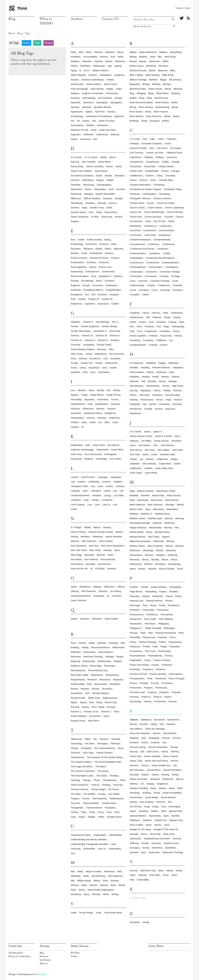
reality (85, 647)
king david (76, 459)
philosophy (169, 628)
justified (148, 468)
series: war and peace (156, 761)
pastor (178, 596)
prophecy (152, 692)
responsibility (78, 684)
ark (72, 121)
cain (145, 139)
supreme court (171, 843)
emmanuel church (99, 258)
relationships (104, 661)
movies (142, 569)
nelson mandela (113, 537)
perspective (135, 619)
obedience (85, 587)
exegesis (114, 295)
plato (181, 633)
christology (164, 194)
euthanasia (111, 285)
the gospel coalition (81, 762)
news (117, 550)
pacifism (134, 587)
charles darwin (166, 166)
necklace (85, 537)
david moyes (101, 171)
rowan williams (79, 716)
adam (121, 57)
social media (152, 797)
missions (149, 555)
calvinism (171, 139)
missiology (148, 550)
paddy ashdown (159, 587)
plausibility (135, 637)
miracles (180, 546)
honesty (134, 400)
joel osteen (144, 445)
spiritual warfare (138, 816)
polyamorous (175, 642)
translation (110, 808)
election (75, 253)
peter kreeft (150, 619)
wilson (97, 881)
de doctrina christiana (82, 176)
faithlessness (137, 317)
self (142, 752)
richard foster (78, 698)
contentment (153, 263)
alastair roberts (100, 70)
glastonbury (101, 354)
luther (74, 509)
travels (74, 812)
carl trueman (136, 153)
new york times (79, 550)
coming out (165, 226)
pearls (162, 605)
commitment (150, 230)
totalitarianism (117, 799)
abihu (89, 52)
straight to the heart (140, 829)
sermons (134, 765)
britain (167, 116)
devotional (76, 194)
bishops (167, 84)
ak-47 (87, 70)
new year (94, 546)
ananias (75, 80)
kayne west (117, 450)
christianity (159, 185)
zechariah (135, 922)
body (142, 98)
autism (74, 139)
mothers (148, 564)
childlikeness (136, 176)
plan (150, 633)
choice (133, 180)
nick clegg (76, 555)
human (153, 404)
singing (150, 784)
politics (162, 642)
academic (76, 57)
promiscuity (161, 688)
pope (155, 647)
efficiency (88, 249)
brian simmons (154, 116)
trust (109, 812)
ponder (146, 647)
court (132, 281)
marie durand (174, 495)
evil (93, 295)
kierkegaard (110, 454)
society (133, 802)
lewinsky (75, 491)
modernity (173, 555)
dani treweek (88, 162)
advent (109, 61)
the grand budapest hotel (108, 762)
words (122, 885)
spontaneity (155, 816)
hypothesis (135, 413)
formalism (165, 331)
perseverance (137, 615)
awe (95, 139)
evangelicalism (113, 290)
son (170, 802)
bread (175, 107)
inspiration (76, 413)
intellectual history (93, 413)
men (177, 528)
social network (168, 797)
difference (76, 198)
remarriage (96, 666)
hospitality (135, 404)
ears (73, 240)
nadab (87, 527)
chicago (175, 171)
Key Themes (45, 960)
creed (133, 290)
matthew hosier (137, 518)
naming (107, 527)
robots (86, 707)
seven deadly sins (161, 765)
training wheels (91, 803)
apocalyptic (102, 102)
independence (78, 404)
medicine (157, 523)
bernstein (163, 66)
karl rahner (113, 445)
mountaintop (174, 564)
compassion (164, 235)
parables (174, 592)
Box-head (41, 975)
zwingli (146, 922)
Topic (37, 43)
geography (88, 345)
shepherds (168, 779)
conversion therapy (169, 272)
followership (178, 327)
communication (166, 230)
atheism (90, 125)
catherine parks (174, 153)
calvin (161, 139)
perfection (135, 610)
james (147, 432)
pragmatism (136, 660)
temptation (86, 748)
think (122, 780)
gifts (111, 349)
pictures (134, 633)
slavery (162, 788)
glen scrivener (116, 354)
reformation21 (106, 652)
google (74, 363)
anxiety (118, 98)
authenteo (88, 134)
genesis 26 (101, 336)
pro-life (155, 683)
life (121, 491)
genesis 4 (90, 340)
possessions (136, 651)
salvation (171, 724)
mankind (145, 495)
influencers (88, 409)
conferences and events (142, 249)
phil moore (150, 624)
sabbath (134, 720)
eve (87, 295)
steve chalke (136, 825)
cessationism (136, 162)
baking (133, 57)
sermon (174, 761)
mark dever (157, 500)
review (74, 689)
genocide (76, 345)
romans (111, 707)
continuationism (138, 267)
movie (133, 569)
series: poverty (170, 756)
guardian (75, 372)
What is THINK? (47, 22)
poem (173, 637)
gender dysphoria (90, 326)
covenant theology (160, 281)
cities (148, 221)
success (177, 839)
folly (132, 331)
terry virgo (88, 753)
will (73, 881)
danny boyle (77, 166)
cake (152, 139)
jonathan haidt (167, 454)
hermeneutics (137, 386)
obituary (97, 587)
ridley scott (94, 698)
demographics (104, 185)
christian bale (166, 180)
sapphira (134, 738)
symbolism (170, 848)
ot (108, 596)
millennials (159, 541)
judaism (150, 459)
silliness (134, 784)
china (160, 176)
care (152, 148)
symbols (134, 852)
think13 (95, 785)
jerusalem (176, 441)
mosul (174, 560)
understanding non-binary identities (89, 839)
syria (144, 852)
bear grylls (170, 57)
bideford (153, 80)
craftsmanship (137, 285)
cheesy (165, 171)
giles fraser (77, 354)
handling (145, 367)
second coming (138, 747)
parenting (134, 596)
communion (136, 235)
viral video (155, 875)
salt (162, 724)
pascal (169, 596)
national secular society (101, 532)
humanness (136, 409)
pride (150, 678)
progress (148, 688)
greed (83, 368)
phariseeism (136, 624)
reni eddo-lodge (79, 675)
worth (106, 894)
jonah (154, 454)
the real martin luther (82, 776)
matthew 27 (146, 514)
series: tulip (136, 761)
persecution (163, 610)
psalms (168, 697)
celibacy (160, 157)
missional (171, 550)
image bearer (97, 395)
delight (110, 180)
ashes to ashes (107, 121)
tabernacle (76, 739)
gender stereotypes (81, 331)
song (147, 807)
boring (133, 107)
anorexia (75, 98)
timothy (102, 794)
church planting (175, 212)
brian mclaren (137, 116)
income (115, 399)
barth (153, 57)
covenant (143, 281)
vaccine (134, 871)
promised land (137, 692)
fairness (156, 313)
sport (166, 816)
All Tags (14, 43)
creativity (177, 285)
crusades (134, 295)
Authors (77, 19)
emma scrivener (79, 258)
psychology (135, 701)
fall (148, 317)
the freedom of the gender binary (105, 757)
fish (159, 327)
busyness (155, 121)
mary (148, 509)
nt (91, 569)
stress (144, 834)
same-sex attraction (140, 733)
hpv (145, 404)
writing (115, 894)
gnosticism (95, 358)
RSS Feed (75, 953)
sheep (175, 775)
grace (74, 368)
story (167, 825)
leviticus (120, 486)
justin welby (151, 473)
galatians (75, 322)
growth (113, 368)
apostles (75, 107)
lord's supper (78, 505)
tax (95, 739)
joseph (133, 459)
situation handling (139, 788)
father (133, 322)
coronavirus (151, 276)
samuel (157, 733)
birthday (156, 84)
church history (155, 208)
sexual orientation (172, 770)
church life (135, 212)
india (90, 404)
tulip (73, 817)
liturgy (107, 495)
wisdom (115, 881)
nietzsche (89, 555)
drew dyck (107, 217)
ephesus (118, 276)
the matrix (101, 767)
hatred (150, 372)
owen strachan (78, 600)
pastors (169, 601)
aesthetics (85, 66)
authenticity (102, 134)
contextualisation (170, 263)
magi (132, 491)
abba (73, 52)
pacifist (144, 587)
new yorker (95, 550)
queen (74, 619)
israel (115, 422)
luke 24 (106, 505)
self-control (153, 752)
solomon (161, 802)
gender (74, 326)
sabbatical (146, 720)
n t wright (76, 527)
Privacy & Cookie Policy (20, 957)
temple (74, 748)
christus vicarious (162, 198)
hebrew (175, 377)
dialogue (88, 194)
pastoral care (137, 601)
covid (175, 281)
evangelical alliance (93, 290)
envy (94, 276)
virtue (166, 875)
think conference (80, 785)
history (157, 390)
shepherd (155, 779)
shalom (145, 775)
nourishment (104, 564)
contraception (155, 267)
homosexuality (172, 395)
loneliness (107, 500)
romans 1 (76, 712)
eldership (118, 249)
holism (133, 395)
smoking (147, 793)
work (73, 890)
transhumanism (94, 808)
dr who (95, 217)
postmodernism (137, 656)
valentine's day (148, 871)
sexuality (134, 775)
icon (73, 390)
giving (89, 354)
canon (168, 143)
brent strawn (136, 112)
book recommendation (141, 102)
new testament (78, 546)
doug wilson (111, 212)
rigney (83, 702)
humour (159, 409)
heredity (152, 381)
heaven (165, 377)
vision (174, 875)
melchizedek (155, 528)
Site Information (16, 953)
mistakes (161, 555)
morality (155, 560)
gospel (99, 363)
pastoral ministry (154, 601)
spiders (155, 811)
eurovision (98, 285)
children (150, 176)
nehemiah (98, 537)
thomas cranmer (79, 789)
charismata (135, 166)
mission (160, 550)
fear (151, 322)
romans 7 (106, 712)
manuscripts (158, 495)
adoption (75, 61)
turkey (81, 817)
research (92, 680)
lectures (106, 482)
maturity (169, 518)
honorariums (147, 400)
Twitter (74, 957)
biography (135, 84)
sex (175, 765)
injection (100, 409)
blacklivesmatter (138, 89)
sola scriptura (146, 802)
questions (97, 619)
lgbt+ (85, 491)
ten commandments (105, 748)
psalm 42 (146, 697)
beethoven (155, 61)
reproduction (112, 675)
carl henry (162, 148)
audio (94, 130)
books (174, 102)
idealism (82, 390)
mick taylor (154, 537)
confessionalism (138, 253)
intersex (91, 418)
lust (115, 505)
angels (110, 89)
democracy (89, 185)
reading (75, 647)
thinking (106, 785)
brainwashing (162, 107)
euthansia (76, 290)
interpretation (77, 418)
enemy (93, 267)
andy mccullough (79, 89)
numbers (112, 569)
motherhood (136, 564)
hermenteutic (153, 386)
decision (75, 180)
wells (86, 876)
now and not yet (79, 569)
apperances (77, 112)
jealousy (134, 441)
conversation (136, 272)
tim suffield (89, 794)
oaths (74, 587)
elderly (99, 249)
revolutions (77, 693)
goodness (115, 358)
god (105, 358)
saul (144, 738)
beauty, (143, 61)
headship (134, 377)
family (167, 317)
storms (158, 825)
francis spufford (138, 336)
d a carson (76, 157)
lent (93, 486)
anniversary (112, 93)
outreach (117, 596)
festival (172, 322)
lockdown (76, 500)
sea (164, 742)
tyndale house (114, 817)
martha (180, 505)
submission (135, 839)
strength (134, 834)
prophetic (164, 692)
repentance (97, 675)
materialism (172, 509)
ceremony (171, 157)
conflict (167, 253)
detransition (100, 189)
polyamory (135, 647)
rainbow (102, 643)
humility (148, 409)
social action (136, 797)
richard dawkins (101, 693)
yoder (74, 913)
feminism (161, 322)
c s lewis (135, 139)
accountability (90, 57)
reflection (76, 652)
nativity (74, 537)
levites (109, 486)
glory (73, 358)
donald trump (97, 208)
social (157, 793)
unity (113, 844)
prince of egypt (176, 678)
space (133, 811)
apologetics (116, 102)
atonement (102, 125)
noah (110, 555)
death (99, 176)
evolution (102, 295)
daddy (103, 157)
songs (155, 807)
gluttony (83, 358)
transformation (109, 803)
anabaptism (106, 75)
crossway (165, 290)
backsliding (176, 52)
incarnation (103, 399)
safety (154, 724)
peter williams (166, 619)
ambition (93, 75)
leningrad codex (79, 486)
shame (155, 775)
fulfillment (161, 340)
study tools (169, 834)
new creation (106, 541)
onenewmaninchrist (81, 596)
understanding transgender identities (89, 844)
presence (160, 669)
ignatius (75, 395)
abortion (98, 52)
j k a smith (135, 432)
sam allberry (136, 729)
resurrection (101, 684)
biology (146, 84)
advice (74, 66)
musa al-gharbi (167, 569)
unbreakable (115, 835)
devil (111, 189)
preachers (167, 665)
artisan (86, 121)
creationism (164, 285)
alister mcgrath (78, 75)
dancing (75, 162)
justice (177, 464)
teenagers (103, 744)
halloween (173, 363)
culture (146, 295)
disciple (119, 198)
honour (160, 400)
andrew (110, 80)
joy (141, 459)
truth (117, 812)
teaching (116, 739)
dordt (109, 208)
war (73, 871)
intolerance (114, 418)
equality (75, 281)
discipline (90, 203)
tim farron (113, 789)
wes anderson (115, 876)
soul (163, 807)
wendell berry (98, 876)
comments (135, 230)
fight (181, 322)
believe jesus (137, 66)
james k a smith (163, 436)
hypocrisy (170, 409)
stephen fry (160, 820)
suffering (134, 843)
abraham (110, 52)
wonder (104, 885)
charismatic (150, 166)
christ (153, 180)
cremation (144, 290)
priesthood (160, 678)
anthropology (89, 98)
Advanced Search (154, 27)
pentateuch (174, 605)
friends (178, 336)
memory (168, 528)
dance (112, 157)
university (76, 849)
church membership (154, 212)
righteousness (110, 698)
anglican (75, 93)
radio (92, 643)
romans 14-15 (91, 712)
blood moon (163, 93)
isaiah (93, 422)
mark (132, 500)
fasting (177, 317)
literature (97, 495)
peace (153, 605)
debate (108, 176)
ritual (99, 702)
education (76, 249)
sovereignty (174, 807)
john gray (149, 450)
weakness (109, 871)
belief (165, 61)
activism (104, 57)
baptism (143, 57)
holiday (167, 390)
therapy (86, 780)
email (84, 253)
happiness (178, 367)
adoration (87, 61)
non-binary (76, 559)
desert (88, 189)
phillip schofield (153, 628)
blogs (151, 93)
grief (104, 368)
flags (166, 327)
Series (27, 43)
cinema (179, 217)
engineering (77, 272)
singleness (162, 784)
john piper (177, 450)
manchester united (166, 491)
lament (74, 477)
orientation (99, 596)
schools (166, 738)
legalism (118, 482)
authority (115, 134)
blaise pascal (155, 89)
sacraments (173, 720)
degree (100, 180)
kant (88, 445)
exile (73, 299)
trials (83, 812)
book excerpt (161, 98)
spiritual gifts (176, 811)
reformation (89, 652)
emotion (115, 258)
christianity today (173, 189)
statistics (147, 820)
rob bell (75, 707)
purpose (173, 701)
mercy (149, 532)
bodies (133, 98)
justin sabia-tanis (164, 468)
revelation (115, 684)
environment (108, 272)
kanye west (99, 445)
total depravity (99, 799)
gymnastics (104, 372)
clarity (171, 221)
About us (44, 964)
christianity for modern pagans (145, 189)
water (80, 871)
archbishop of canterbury (98, 116)
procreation (167, 683)
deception (120, 176)
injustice (111, 409)
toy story (75, 803)
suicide (145, 843)
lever (100, 486)
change (175, 162)
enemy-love (105, 267)
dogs (84, 208)
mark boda (143, 500)
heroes (166, 386)
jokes (145, 454)
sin (142, 784)
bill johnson (175, 80)
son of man (136, 807)
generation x (100, 331)
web (119, 871)
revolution (107, 689)
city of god (159, 221)
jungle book (165, 464)
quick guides (111, 619)
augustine (76, 134)
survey (146, 848)
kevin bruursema (93, 454)
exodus (82, 299)
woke (84, 885)
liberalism (96, 491)
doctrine (75, 208)
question (85, 619)
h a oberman (136, 363)
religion (118, 661)
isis (100, 422)
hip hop (134, 390)
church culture (137, 208)
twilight (91, 817)
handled (134, 367)
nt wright (100, 569)
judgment (135, 464)
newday (108, 550)
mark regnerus (137, 505)
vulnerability (143, 880)
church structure (153, 217)
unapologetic (100, 835)
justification (135, 468)
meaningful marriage (140, 523)
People (49, 43)
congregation (136, 258)
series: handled (152, 756)
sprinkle (175, 816)
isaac (84, 422)
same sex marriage (155, 729)
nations (119, 532)
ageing (118, 66)
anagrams (119, 75)
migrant (166, 537)
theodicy (114, 776)
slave (153, 788)
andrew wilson (94, 84)
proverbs (134, 697)
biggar (163, 80)
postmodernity (155, 656)
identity (100, 390)
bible (173, 70)
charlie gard (136, 171)
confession (163, 249)
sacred (133, 724)
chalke (165, 162)
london (95, 500)
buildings (134, 121)
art (78, 121)
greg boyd (94, 368)
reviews (85, 689)
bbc (160, 57)
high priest (178, 386)
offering (75, 591)
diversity (102, 203)
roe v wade (98, 707)
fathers (142, 322)
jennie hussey (161, 441)
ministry (170, 541)
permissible (148, 610)
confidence (154, 253)
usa (73, 853)
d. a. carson (91, 157)
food (140, 331)
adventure (120, 61)
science (177, 738)
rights (74, 702)
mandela (134, 495)
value (161, 871)
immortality (76, 399)
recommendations (100, 647)
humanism (164, 404)
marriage (170, 505)
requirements (78, 680)
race (73, 643)
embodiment (96, 253)
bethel (152, 70)
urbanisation (115, 849)
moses (165, 560)
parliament (158, 596)
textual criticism (104, 753)
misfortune (135, 550)
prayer (148, 660)
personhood (167, 615)
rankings (113, 643)
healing (146, 377)
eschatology (87, 281)
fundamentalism (138, 345)
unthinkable (89, 849)
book (149, 98)
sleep (172, 788)
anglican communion (93, 93)
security (134, 752)
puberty (147, 701)
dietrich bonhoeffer (105, 194)
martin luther (136, 509)
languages (116, 477)
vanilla (179, 871)
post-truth (150, 651)
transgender (77, 808)
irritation (75, 422)
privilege (144, 683)
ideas (91, 390)
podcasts (162, 637)
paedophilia (175, 587)
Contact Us (110, 19)
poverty (169, 656)
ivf (82, 427)
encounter (104, 262)
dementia (76, 185)
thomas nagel (98, 789)
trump (101, 812)
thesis (97, 780)
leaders (81, 482)
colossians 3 (150, 226)
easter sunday (94, 240)
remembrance (78, 670)
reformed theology (93, 657)
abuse (120, 52)
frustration (148, 340)
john (155, 445)
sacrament (159, 720)
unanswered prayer (81, 835)
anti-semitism (105, 98)
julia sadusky (149, 464)
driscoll (119, 217)
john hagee (163, 450)
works (82, 890)
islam (107, 422)
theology (75, 780)
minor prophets (155, 546)
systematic (154, 852)
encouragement (79, 267)
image (84, 395)
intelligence (110, 413)
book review (162, 102)
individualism (102, 404)
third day (118, 785)
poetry (133, 642)
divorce (112, 203)
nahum (97, 527)
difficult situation (92, 198)
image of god (113, 395)
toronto (86, 799)
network (75, 541)
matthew (134, 514)
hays (172, 372)
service (145, 765)
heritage (172, 381)
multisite (152, 569)
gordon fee (87, 363)
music (180, 569)
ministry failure (137, 546)
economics (91, 244)
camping (134, 143)
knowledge (101, 459)
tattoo (87, 739)
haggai (162, 363)
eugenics (75, 285)
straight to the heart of (166, 829)
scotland (134, 742)
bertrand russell (138, 70)
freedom (153, 336)
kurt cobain (116, 459)
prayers (155, 665)
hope (169, 400)
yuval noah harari (113, 913)
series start (135, 756)
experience (76, 304)
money (145, 560)
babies (133, 52)
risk (91, 702)
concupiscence (137, 244)
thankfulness (77, 757)
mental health (137, 532)
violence (142, 875)
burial (144, 121)
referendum (119, 647)
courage (175, 276)
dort (91, 212)
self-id (165, 752)
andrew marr (77, 84)
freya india (166, 336)
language (102, 477)
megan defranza (138, 528)
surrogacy (135, 848)
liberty (107, 491)
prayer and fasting (139, 665)
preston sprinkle (158, 674)
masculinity (158, 509)
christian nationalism (140, 185)
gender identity (109, 326)
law (73, 482)
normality (90, 564)
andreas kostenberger (93, 80)
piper (143, 633)
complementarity (162, 240)
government (111, 363)
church (150, 203)
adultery (99, 61)
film (132, 327)
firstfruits (149, 327)
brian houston (161, 112)
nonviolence (77, 564)
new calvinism (89, 541)
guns (93, 372)
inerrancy (115, 404)
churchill (169, 217)
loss (90, 505)
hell (143, 381)
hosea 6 (178, 400)
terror (121, 748)
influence (75, 409)
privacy (133, 683)
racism (82, 643)
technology (76, 744)
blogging (141, 93)
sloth (180, 788)
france (176, 331)
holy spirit (144, 395)
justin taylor (136, 473)
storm (149, 825)
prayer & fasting (162, 660)
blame (168, 89)
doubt (99, 212)
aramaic (111, 112)
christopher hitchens (140, 198)
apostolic (87, 107)
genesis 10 (87, 336)
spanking (143, 811)
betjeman (163, 70)
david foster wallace (81, 171)
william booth (84, 881)
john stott (135, 454)
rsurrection (95, 716)
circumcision (136, 221)
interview (102, 418)
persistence (152, 615)
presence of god (138, 674)
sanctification (170, 733)
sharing (165, 775)
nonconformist (108, 559)
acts (113, 57)
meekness (169, 523)
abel (81, 52)
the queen (103, 771)
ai (80, 70)
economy (104, 244)
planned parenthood (166, 633)
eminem (109, 253)
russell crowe (78, 721)
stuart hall (155, 834)
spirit (164, 811)
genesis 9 (103, 340)
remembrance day (98, 670)
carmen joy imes (155, 153)
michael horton (162, 532)
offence (121, 587)
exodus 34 (107, 299)
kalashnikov (77, 445)
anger (119, 89)
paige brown (136, 592)
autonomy (85, 139)
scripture (155, 742)
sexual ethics (154, 770)
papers (163, 592)
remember (110, 666)
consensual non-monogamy (160, 258)
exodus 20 (94, 299)
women (94, 885)
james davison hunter (141, 436)
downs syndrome (80, 217)
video (133, 875)
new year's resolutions (113, 546)
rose (117, 712)
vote (132, 880)
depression (76, 189)
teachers (104, 739)
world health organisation (101, 890)
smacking (135, 793)
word (113, 885)
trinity (92, 812)
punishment (160, 701)
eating (108, 240)
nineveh (101, 555)
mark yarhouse (155, 505)
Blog (12, 19)
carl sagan (176, 148)
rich (87, 693)
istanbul (75, 427)
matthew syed (155, 518)
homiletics (157, 395)
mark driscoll (171, 500)
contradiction (172, 267)
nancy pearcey (78, 532)
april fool (100, 112)
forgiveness (151, 331)
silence (179, 779)
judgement (162, 459)
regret (120, 657)
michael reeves (138, 537)
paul (145, 605)
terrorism (75, 753)
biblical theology (138, 80)
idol (108, 390)
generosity (115, 331)
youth (98, 913)
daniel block (104, 162)
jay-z (177, 436)
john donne (136, 450)
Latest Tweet (156, 946)
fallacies (157, 317)
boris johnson (146, 107)
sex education (137, 770)
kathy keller (102, 450)
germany (102, 349)
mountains (160, 564)
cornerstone (136, 276)
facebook (135, 313)
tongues (75, 799)
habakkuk (151, 363)
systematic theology (173, 852)
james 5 (157, 432)
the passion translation (83, 771)
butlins (166, 121)
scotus (144, 742)
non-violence (91, 559)
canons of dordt (138, 148)
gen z (115, 322)
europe (86, 285)
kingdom (89, 459)
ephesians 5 (105, 276)
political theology (147, 642)
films (139, 327)
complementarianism (140, 240)
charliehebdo (152, 171)
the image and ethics (82, 767)
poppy (164, 647)
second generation (158, 747)
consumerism (137, 263)
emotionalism (77, 262)
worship (96, 894)
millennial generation (140, 541)
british (176, 116)
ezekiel (115, 304)
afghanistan (99, 66)
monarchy (134, 560)
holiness (177, 390)
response (118, 680)
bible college (136, 75)
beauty (133, 61)
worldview (76, 894)
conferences (168, 244)
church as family (165, 203)
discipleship (77, 203)
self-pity (175, 752)
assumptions (77, 125)
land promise (88, 477)
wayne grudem (94, 871)
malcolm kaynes (146, 491)
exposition (90, 304)
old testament (89, 591)
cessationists (153, 162)
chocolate (170, 176)
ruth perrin (94, 721)
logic (86, 500)
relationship (89, 661)
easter (81, 240)
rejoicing (75, 661)
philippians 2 (136, 628)
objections (109, 587)
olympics (103, 591)
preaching (135, 669)
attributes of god (79, 130)
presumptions (176, 674)
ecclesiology (77, 244)
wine (105, 881)
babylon (163, 52)
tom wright (114, 794)
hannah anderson (161, 367)
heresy (162, 381)
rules (106, 716)
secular (174, 747)
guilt (85, 372)
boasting (176, 93)
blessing (178, 89)
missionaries (136, 555)
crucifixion (178, 290)
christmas (135, 194)
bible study (168, 75)
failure (146, 313)
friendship (135, 340)
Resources (44, 957)
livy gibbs (119, 495)
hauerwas (161, 372)
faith (165, 313)
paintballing (151, 592)
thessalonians (110, 780)
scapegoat (154, 738)
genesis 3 (115, 336)
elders (108, 249)
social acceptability (172, 793)
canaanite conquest (152, 143)
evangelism (76, 295)
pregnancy (148, 669)
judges (174, 459)
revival (95, 689)
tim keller (76, 794)
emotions (92, 262)
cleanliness (135, 226)
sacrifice (144, 724)
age (110, 66)
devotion (121, 189)
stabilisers (135, 820)
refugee (110, 657)
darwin (109, 166)
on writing (116, 591)
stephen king (176, 820)
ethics (99, 281)
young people (86, 913)
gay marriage (103, 322)
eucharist (109, 281)
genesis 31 (76, 340)
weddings (76, 876)
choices (143, 180)
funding (153, 345)
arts (94, 121)
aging (74, 70)
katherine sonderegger (82, 450)
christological (149, 194)
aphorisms (88, 102)
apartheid (76, 102)
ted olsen (90, 744)
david (119, 166)
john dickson (167, 445)
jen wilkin (146, 441)
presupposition (137, 678)
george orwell (104, 345)
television (115, 744)
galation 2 (88, 322)
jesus (133, 445)
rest (89, 684)
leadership (94, 482)
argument (119, 116)
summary (156, 843)
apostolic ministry (102, 107)
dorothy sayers (78, 212)
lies (115, 491)
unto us (102, 849)
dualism (75, 221)
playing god (149, 637)
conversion (151, 272)
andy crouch (110, 84)
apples (89, 112)
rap (123, 643)
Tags (28, 34)
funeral (163, 345)
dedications (88, 180)
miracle (169, 546)
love (97, 505)
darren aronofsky (95, 166)
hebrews (134, 381)
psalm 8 (157, 697)
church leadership (174, 208)
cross (154, 290)
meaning (179, 518)
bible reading (153, 75)
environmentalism (80, 276)
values (170, 871)
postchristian (164, 651)
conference (153, 244)
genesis (75, 336)
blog (132, 93)
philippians (164, 624)
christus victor (137, 203)
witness (75, 885)
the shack (102, 776)
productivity (135, 688)
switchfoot (157, 848)
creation (151, 285)
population (175, 647)
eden (114, 244)
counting (164, 276)
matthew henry (162, 514)
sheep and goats (138, 779)
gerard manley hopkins (82, 349)
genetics (115, 340)
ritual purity (111, 702)
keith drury (76, 454)
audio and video (107, 130)
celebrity (148, 157)
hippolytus (146, 390)
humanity (177, 404)
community (150, 235)
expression (103, 304)
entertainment (92, 272)
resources (105, 680)
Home (12, 34)
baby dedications (148, 52)
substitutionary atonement (157, 839)
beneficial (151, 66)
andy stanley (97, 89)
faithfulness (177, 313)
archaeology (77, 116)
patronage (135, 605)
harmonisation (137, 372)
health (155, 377)
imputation (89, 399)
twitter (101, 817)
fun (171, 340)
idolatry (116, 390)
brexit (148, 112)
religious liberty (79, 666)
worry (87, 894)
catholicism (135, 157)
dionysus (108, 198)
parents (146, 596)
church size (136, 217)
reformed (76, 657)
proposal (176, 692)
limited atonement (80, 495)
